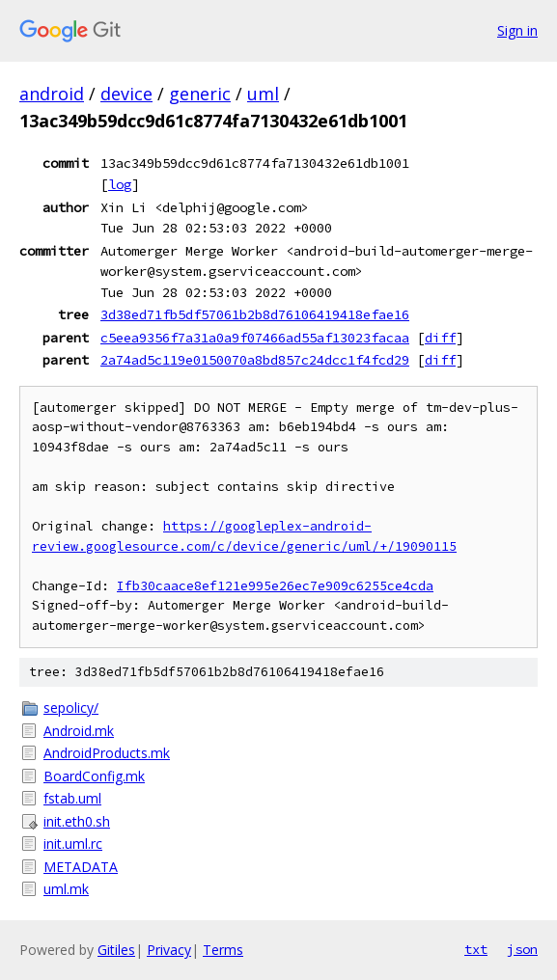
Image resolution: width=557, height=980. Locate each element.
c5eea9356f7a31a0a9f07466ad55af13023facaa (255, 338)
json (522, 949)
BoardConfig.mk (94, 776)
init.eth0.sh (77, 821)
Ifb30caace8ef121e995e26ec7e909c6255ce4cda (275, 586)
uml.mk (66, 889)
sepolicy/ (71, 708)
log (120, 184)
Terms (223, 950)
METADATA (81, 867)
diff (440, 338)
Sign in (517, 30)
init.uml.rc (73, 844)
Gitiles (116, 950)
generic (200, 94)
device (126, 94)
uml (263, 94)
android (52, 94)
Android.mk (79, 731)
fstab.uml (72, 798)
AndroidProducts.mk (107, 753)
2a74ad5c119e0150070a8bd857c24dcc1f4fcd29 (255, 360)
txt (476, 949)
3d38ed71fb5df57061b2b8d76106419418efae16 (255, 314)
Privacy (169, 950)
